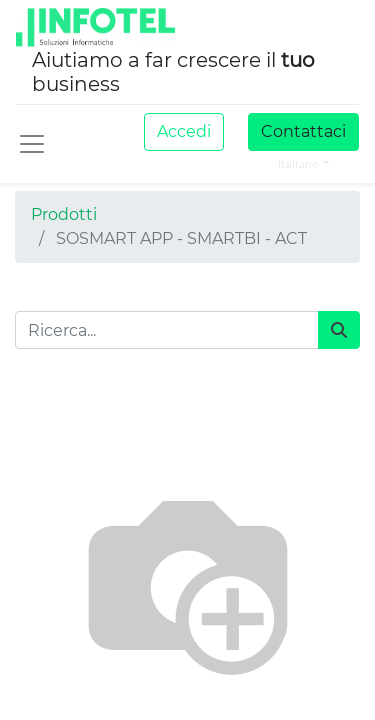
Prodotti (64, 214)
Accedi (184, 131)
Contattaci (303, 131)
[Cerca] (339, 330)
